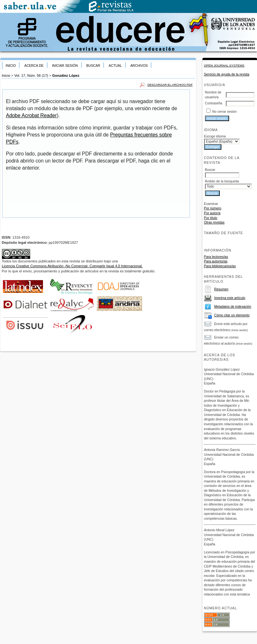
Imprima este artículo (230, 298)
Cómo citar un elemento (232, 315)
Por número (213, 208)
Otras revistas (214, 222)
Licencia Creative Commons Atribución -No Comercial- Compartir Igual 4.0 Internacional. (72, 266)
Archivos (139, 66)
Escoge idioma (215, 136)
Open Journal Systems (224, 65)
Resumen (221, 289)
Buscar (93, 66)
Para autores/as (216, 261)
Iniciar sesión (65, 66)
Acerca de (34, 66)
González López (66, 75)
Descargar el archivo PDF (170, 85)
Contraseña (214, 103)
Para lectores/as (216, 257)
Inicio (11, 66)
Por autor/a (212, 213)
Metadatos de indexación (233, 307)
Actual (115, 66)
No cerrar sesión (224, 112)
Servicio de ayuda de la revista (227, 74)
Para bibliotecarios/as (220, 266)
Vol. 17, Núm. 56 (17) (31, 75)
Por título (211, 218)
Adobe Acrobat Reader (31, 115)
